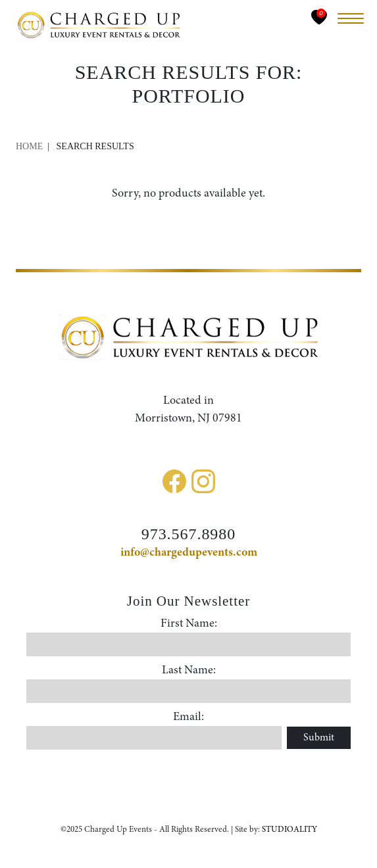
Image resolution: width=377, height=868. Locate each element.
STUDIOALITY (289, 830)
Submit (319, 738)
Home (29, 146)
